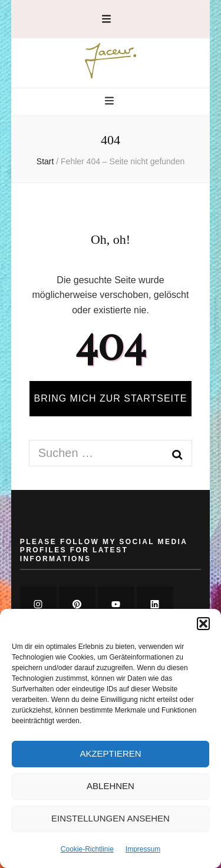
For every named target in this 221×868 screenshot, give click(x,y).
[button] (203, 624)
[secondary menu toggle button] (106, 19)
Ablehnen (111, 786)
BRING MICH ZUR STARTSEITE (111, 398)
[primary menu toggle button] (111, 102)
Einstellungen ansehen (111, 818)
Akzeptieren (110, 753)
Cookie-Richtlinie (87, 849)
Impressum (143, 849)
